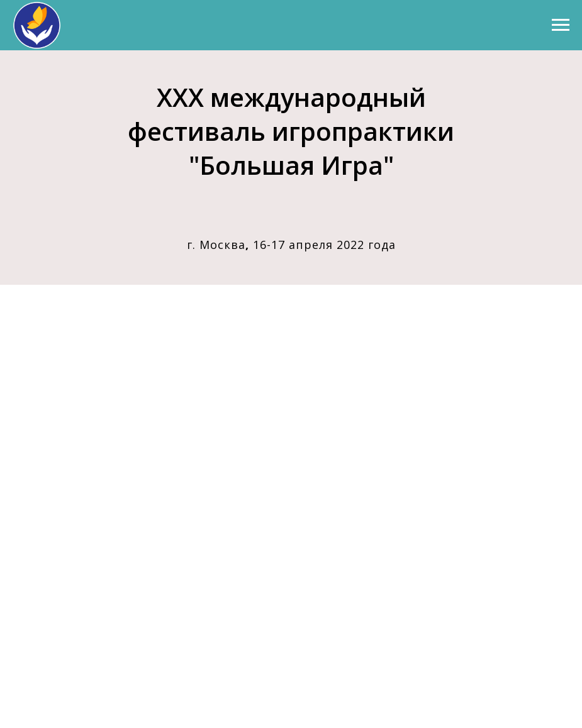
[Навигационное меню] (561, 25)
